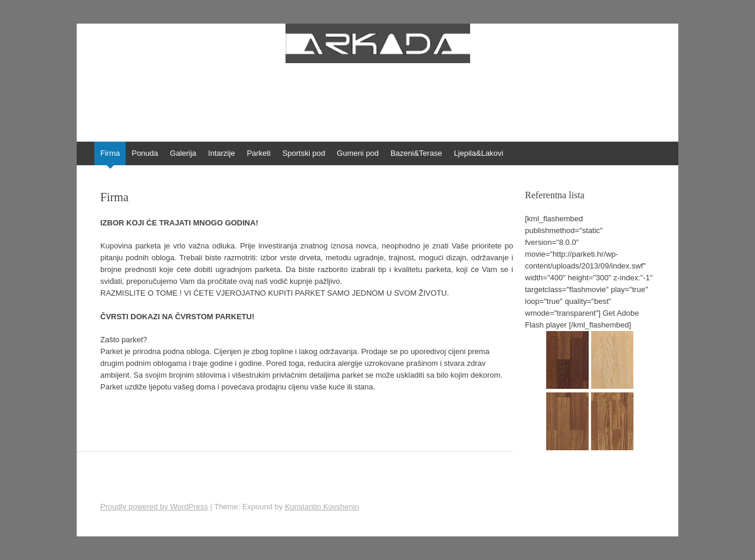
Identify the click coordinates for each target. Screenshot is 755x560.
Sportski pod (304, 153)
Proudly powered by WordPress (154, 507)
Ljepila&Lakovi (478, 153)
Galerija (183, 153)
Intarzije (222, 153)
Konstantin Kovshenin (322, 507)
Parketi (258, 153)
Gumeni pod (358, 153)
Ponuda (145, 153)
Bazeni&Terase (416, 153)
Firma (110, 153)
